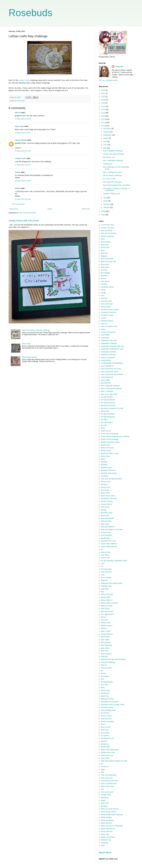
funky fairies (105, 507)
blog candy (105, 267)
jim (102, 549)
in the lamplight (106, 535)
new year (104, 620)
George (104, 510)
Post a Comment (18, 204)
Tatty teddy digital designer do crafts (114, 761)
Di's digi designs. (107, 397)
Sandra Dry (105, 693)
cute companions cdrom (110, 372)
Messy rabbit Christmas (109, 603)
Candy (103, 293)
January (106, 207)
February (107, 204)
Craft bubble (105, 335)
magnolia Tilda (106, 586)
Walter (103, 800)
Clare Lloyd (19, 126)
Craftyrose (119, 67)
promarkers (105, 676)
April (105, 198)
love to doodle (106, 578)
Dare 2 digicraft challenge (110, 386)
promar (103, 673)
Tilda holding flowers (30, 357)
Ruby (103, 688)
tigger (103, 769)
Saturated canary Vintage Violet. (113, 705)
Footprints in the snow (109, 499)
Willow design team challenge (112, 815)
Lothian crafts (24, 80)
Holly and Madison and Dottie (112, 530)
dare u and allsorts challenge (111, 389)
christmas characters (109, 312)
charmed (104, 298)
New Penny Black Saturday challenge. (36, 330)
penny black (105, 637)
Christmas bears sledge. (110, 310)
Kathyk (18, 172)
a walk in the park (107, 228)
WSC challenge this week (112, 172)
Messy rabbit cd (107, 600)
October (106, 132)
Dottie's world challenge (110, 434)
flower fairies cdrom (108, 496)
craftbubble (105, 338)
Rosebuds (30, 13)
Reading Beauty (107, 682)
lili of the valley (20, 101)
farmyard (104, 484)
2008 (103, 215)
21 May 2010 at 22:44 (23, 199)
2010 (103, 126)
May (105, 148)
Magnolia (104, 580)
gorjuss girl (105, 515)
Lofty (103, 575)
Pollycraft (104, 657)
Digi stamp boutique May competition (117, 185)
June (105, 145)
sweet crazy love (107, 755)
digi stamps (105, 411)
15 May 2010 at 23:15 (23, 151)
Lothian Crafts (20, 158)
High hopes (105, 524)
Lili (102, 566)
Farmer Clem (106, 482)
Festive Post (105, 487)
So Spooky (105, 736)
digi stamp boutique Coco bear (112, 408)
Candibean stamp (107, 287)
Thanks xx (105, 767)
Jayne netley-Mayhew (109, 547)
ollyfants (104, 628)
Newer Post (14, 209)
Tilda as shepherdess (109, 775)
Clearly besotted (107, 321)
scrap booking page (108, 710)
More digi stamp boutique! (112, 182)
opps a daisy (105, 631)
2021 (103, 93)
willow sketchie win (108, 829)
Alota (103, 239)
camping (104, 284)
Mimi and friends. (107, 611)
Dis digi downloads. (108, 417)
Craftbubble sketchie (108, 352)
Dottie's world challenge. (110, 439)
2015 (103, 110)
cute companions (107, 366)
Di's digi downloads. (108, 403)
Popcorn (104, 665)
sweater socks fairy (108, 752)
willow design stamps (109, 812)
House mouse (106, 532)
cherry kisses (106, 307)
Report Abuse (105, 853)
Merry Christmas (107, 594)
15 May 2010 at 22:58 (23, 119)
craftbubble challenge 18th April (112, 346)
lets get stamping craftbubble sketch (114, 561)
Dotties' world (106, 451)
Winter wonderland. (108, 837)
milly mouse (105, 609)
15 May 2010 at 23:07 (23, 133)
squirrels (104, 741)
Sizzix (103, 724)
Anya (103, 250)
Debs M (18, 113)
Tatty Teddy (105, 758)
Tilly (102, 789)
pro (102, 671)
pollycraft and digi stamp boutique (113, 659)
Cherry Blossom (107, 304)
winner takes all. (107, 831)
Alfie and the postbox (109, 233)
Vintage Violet (106, 795)
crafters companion (108, 358)
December (107, 129)
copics (103, 329)
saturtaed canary (107, 707)
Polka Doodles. (106, 654)
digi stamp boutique (108, 405)
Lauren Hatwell (21, 140)
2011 (103, 122)
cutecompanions (107, 377)
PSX (102, 679)
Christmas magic (107, 315)
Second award (106, 716)
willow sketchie (106, 823)
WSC (103, 846)
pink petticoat (106, 642)
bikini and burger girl (108, 262)
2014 (103, 113)
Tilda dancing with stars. (110, 781)
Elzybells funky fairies (109, 473)
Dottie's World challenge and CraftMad (115, 437)
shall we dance (106, 719)
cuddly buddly (106, 360)
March (106, 201)
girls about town (107, 513)
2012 (103, 119)
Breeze (103, 279)
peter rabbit (105, 640)
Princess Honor (106, 668)
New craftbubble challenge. (113, 151)
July (105, 142)
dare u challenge (107, 391)
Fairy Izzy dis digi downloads (111, 479)
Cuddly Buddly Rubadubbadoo (112, 363)
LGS (102, 563)
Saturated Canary (107, 699)
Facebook (104, 476)
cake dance (105, 281)
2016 (103, 106)
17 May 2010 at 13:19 (23, 165)
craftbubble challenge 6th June (112, 349)
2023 (103, 90)
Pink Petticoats (106, 645)
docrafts (104, 425)
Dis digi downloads (108, 414)
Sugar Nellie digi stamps (110, 750)
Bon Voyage (105, 273)
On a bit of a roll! (109, 179)
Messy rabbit (106, 597)
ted (102, 764)
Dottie (103, 428)
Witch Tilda (26, 344)
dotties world (105, 445)
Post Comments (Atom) (27, 213)
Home (50, 209)
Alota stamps (106, 242)
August (106, 138)
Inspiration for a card (108, 541)
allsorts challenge (107, 236)
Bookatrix (104, 276)
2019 (103, 100)
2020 (103, 97)
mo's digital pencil (107, 614)
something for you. (108, 738)
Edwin (103, 459)
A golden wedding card (111, 194)
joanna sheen (106, 552)
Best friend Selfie (107, 259)
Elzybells (104, 465)
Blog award (105, 264)
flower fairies (105, 493)
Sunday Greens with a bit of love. (24, 221)
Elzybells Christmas (108, 470)
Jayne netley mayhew (109, 544)
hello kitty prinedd (107, 518)
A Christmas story (107, 225)
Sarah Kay (105, 696)
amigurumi (105, 245)
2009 (103, 211)
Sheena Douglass (107, 721)
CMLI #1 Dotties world (109, 326)
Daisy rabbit (105, 380)
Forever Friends (107, 501)
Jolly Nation (105, 555)
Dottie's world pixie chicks (110, 442)
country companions (108, 332)
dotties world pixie (107, 448)
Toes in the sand (107, 792)
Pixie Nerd (105, 651)
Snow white (105, 733)
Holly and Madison (108, 527)
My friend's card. (109, 157)
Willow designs (106, 817)
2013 (103, 116)
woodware (105, 843)
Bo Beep (104, 270)
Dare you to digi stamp (109, 394)
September (108, 135)
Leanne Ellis (105, 558)
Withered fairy (106, 840)
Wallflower (105, 798)
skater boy (105, 730)
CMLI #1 (104, 324)
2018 (103, 103)
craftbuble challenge (108, 355)
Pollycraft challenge (108, 662)
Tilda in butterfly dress (109, 784)
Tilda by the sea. (107, 778)
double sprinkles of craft (110, 453)
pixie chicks (105, 648)
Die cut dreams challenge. (113, 175)
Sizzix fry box (106, 727)
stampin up (105, 744)
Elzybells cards (106, 468)
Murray (103, 617)
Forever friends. (107, 504)
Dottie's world (106, 431)
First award (105, 490)
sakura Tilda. (106, 690)
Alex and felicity (107, 231)
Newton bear (106, 623)
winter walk (105, 834)
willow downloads (107, 820)
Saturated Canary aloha (110, 702)
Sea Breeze (105, 713)
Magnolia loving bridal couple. (112, 583)
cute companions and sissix (111, 369)
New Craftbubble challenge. (113, 161)
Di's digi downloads (108, 400)
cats (102, 295)
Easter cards (105, 456)
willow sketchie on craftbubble (112, 826)
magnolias (105, 589)
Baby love (104, 253)
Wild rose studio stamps (110, 809)
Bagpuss (104, 256)
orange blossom (107, 634)
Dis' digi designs (107, 422)
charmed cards (106, 301)
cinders (104, 318)
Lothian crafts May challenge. (114, 154)
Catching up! (108, 164)
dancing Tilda (106, 383)
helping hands (106, 521)
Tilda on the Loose (108, 786)
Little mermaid (106, 572)
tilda (102, 772)
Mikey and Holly (107, 606)
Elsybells (104, 462)
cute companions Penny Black (112, 374)
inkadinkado (105, 538)
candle (103, 290)
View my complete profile (108, 80)
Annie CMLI (105, 247)
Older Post (86, 209)
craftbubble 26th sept (109, 341)
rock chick (104, 685)
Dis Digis (104, 420)
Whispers (104, 806)
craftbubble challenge (109, 343)
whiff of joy (105, 803)
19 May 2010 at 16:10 (23, 181)
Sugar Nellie (105, 747)
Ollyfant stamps (107, 626)
